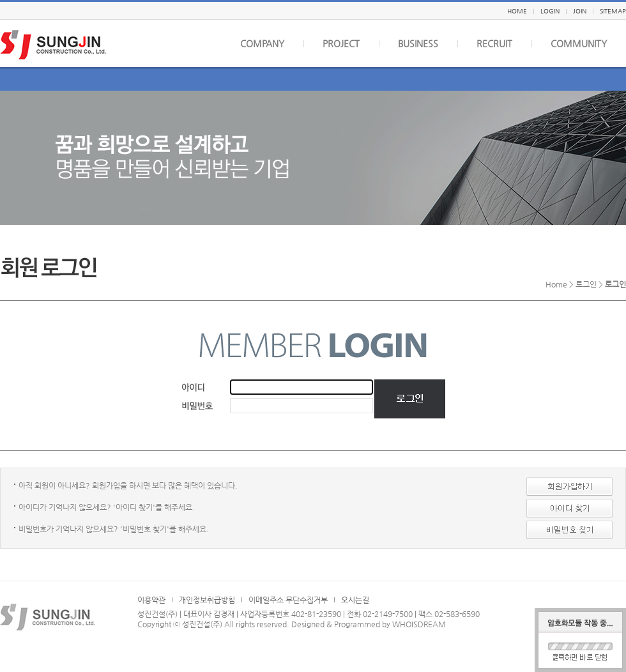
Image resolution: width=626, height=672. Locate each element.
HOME (517, 11)
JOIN (580, 11)
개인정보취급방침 (207, 600)
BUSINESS (418, 43)
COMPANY (262, 43)
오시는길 (355, 600)
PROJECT (341, 43)
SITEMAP (613, 11)
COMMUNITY (579, 43)
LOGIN (550, 11)
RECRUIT (494, 43)
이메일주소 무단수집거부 (288, 600)
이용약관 (151, 600)
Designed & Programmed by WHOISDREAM (369, 624)
